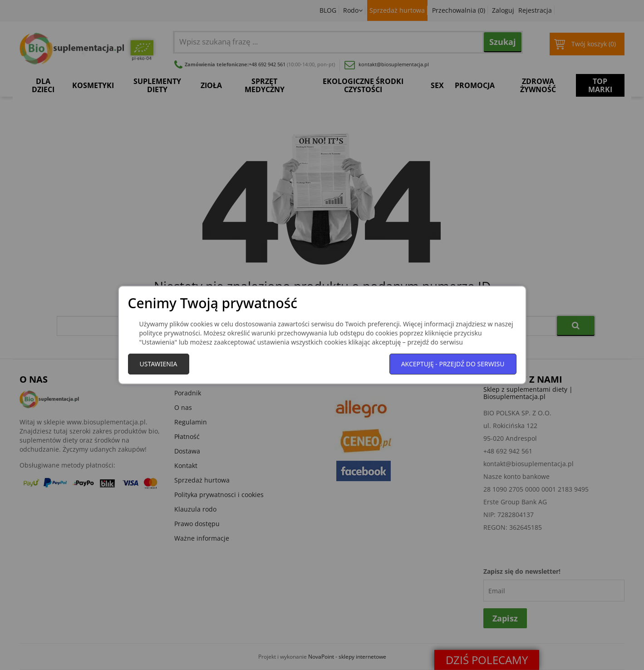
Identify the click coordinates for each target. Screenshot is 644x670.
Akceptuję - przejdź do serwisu (453, 364)
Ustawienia (159, 364)
